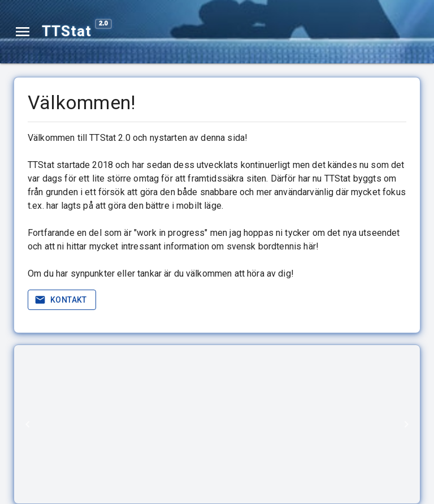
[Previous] (28, 424)
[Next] (406, 424)
